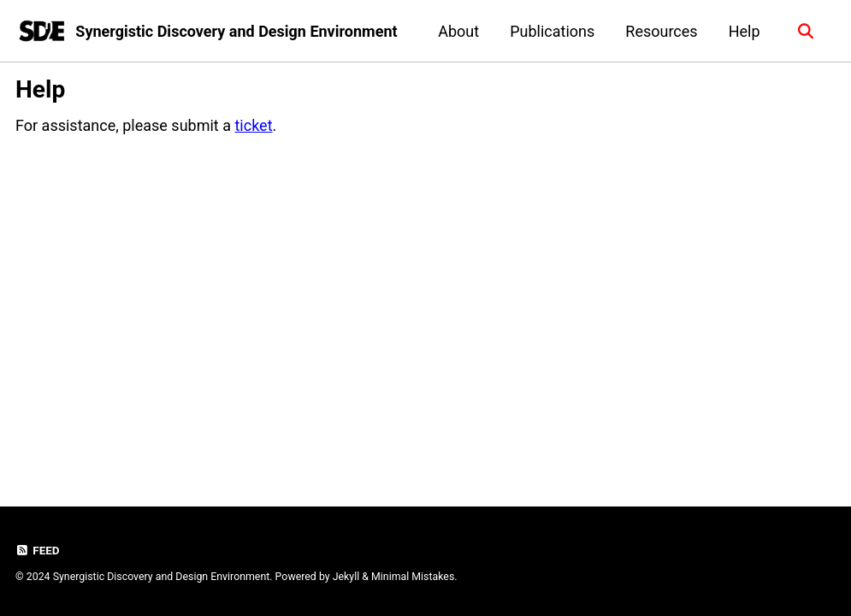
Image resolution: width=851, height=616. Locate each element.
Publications (552, 31)
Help (745, 31)
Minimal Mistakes (413, 577)
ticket (253, 125)
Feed (38, 550)
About (458, 31)
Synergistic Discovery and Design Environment (236, 31)
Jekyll (346, 577)
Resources (661, 31)
